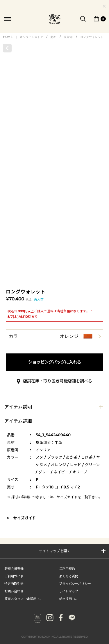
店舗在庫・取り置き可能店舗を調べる (58, 381)
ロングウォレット (92, 37)
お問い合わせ (14, 591)
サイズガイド (67, 497)
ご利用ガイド (14, 576)
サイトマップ (69, 591)
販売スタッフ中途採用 (23, 599)
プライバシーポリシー (75, 583)
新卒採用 (68, 599)
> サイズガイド (21, 518)
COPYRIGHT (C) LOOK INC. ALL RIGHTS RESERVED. (55, 633)
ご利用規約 (67, 568)
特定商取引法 (14, 583)
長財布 (68, 37)
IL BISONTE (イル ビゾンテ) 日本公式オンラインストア (55, 20)
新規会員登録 (14, 568)
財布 (53, 37)
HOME (8, 37)
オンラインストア (31, 37)
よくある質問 (69, 576)
